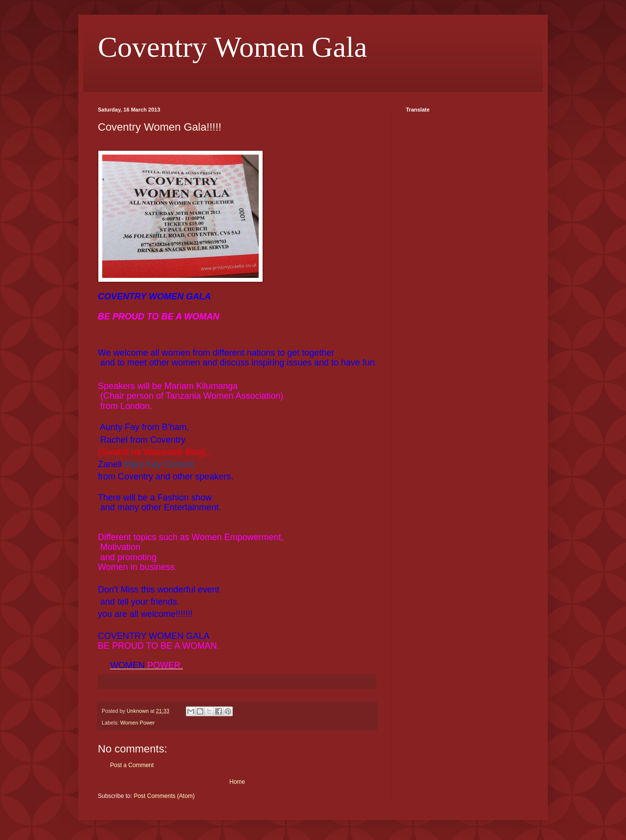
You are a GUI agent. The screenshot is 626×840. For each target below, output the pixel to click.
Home (237, 782)
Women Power (138, 723)
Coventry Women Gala (233, 47)
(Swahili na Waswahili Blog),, (155, 452)
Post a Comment (132, 765)
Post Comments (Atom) (164, 796)
